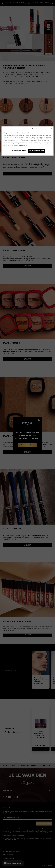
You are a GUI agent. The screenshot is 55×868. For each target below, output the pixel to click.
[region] (28, 141)
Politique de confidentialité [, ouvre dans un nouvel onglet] (21, 145)
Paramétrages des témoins (19, 150)
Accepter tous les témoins (36, 151)
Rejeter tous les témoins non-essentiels (42, 129)
